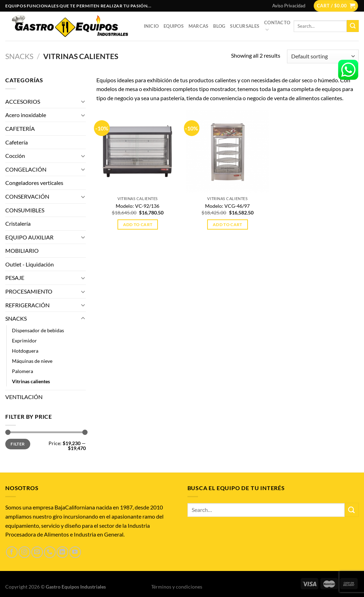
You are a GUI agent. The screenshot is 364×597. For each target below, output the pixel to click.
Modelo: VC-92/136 (138, 206)
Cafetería (17, 142)
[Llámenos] (50, 552)
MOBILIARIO (22, 251)
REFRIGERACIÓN (27, 305)
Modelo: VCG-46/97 (227, 206)
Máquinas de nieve (32, 361)
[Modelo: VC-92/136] (138, 151)
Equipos (174, 26)
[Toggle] (83, 101)
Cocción (15, 156)
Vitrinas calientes (31, 381)
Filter (18, 444)
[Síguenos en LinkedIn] (62, 552)
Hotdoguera (25, 351)
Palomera (23, 371)
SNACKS (19, 56)
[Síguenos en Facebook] (12, 552)
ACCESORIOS (23, 101)
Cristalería (18, 223)
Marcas (199, 26)
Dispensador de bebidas (38, 330)
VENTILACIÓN (24, 397)
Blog (219, 26)
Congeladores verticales (34, 183)
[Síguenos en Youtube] (75, 552)
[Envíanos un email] (37, 552)
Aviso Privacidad (289, 6)
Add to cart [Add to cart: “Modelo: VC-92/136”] (138, 224)
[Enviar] (353, 26)
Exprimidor (24, 341)
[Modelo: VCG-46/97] (228, 151)
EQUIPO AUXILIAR (29, 237)
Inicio (151, 26)
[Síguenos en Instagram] (24, 552)
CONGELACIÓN (26, 169)
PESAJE (15, 278)
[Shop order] (323, 56)
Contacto (277, 26)
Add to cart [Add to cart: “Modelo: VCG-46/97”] (228, 224)
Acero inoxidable (26, 115)
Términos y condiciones (177, 587)
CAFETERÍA (20, 129)
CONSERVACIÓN (27, 196)
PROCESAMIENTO (29, 291)
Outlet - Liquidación (30, 264)
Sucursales (245, 26)
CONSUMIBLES (25, 210)
